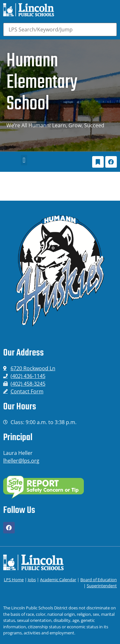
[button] (24, 160)
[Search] (60, 29)
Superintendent (102, 586)
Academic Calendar (58, 580)
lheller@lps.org (21, 461)
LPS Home (14, 580)
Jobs (32, 580)
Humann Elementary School (42, 83)
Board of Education (99, 580)
